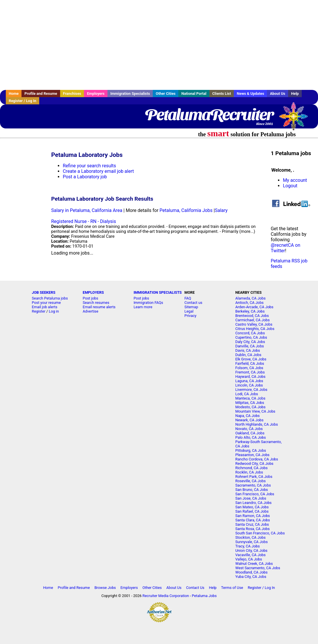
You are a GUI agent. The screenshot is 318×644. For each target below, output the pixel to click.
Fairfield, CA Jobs (250, 363)
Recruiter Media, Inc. (296, 119)
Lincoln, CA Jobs (249, 385)
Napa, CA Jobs (247, 416)
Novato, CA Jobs (249, 429)
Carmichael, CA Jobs (252, 320)
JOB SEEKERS (44, 292)
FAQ (188, 298)
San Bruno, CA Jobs (251, 490)
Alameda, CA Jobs (250, 298)
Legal (189, 311)
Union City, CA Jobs (251, 550)
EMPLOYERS (93, 292)
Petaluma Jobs (204, 596)
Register (39, 311)
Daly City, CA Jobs (250, 342)
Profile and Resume (41, 94)
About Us (277, 94)
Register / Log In (23, 101)
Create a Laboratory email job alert (98, 171)
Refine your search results (89, 166)
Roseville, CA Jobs (250, 481)
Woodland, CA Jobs (251, 572)
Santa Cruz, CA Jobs (252, 524)
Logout (290, 186)
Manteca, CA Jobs (250, 398)
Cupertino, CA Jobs (251, 337)
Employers (96, 94)
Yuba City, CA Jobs (251, 577)
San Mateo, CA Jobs (252, 507)
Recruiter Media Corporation (166, 596)
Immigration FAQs (148, 303)
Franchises (72, 94)
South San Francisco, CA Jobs (260, 533)
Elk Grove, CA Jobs (251, 359)
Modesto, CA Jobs (250, 407)
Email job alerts (45, 307)
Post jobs (90, 298)
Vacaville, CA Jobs (250, 555)
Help (295, 94)
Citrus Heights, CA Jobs (255, 329)
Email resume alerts (99, 307)
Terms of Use (232, 588)
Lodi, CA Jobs (247, 394)
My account (295, 180)
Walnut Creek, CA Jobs (254, 564)
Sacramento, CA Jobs (253, 485)
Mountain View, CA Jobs (255, 411)
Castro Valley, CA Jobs (254, 324)
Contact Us (195, 588)
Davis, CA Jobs (248, 350)
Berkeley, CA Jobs (250, 311)
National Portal (194, 94)
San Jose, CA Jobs (251, 498)
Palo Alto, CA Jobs (250, 437)
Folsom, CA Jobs (249, 368)
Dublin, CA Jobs (248, 355)
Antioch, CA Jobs (249, 303)
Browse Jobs (105, 588)
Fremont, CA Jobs (250, 372)
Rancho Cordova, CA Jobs (257, 459)
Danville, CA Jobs (249, 346)
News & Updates (250, 94)
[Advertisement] (159, 45)
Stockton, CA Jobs (250, 537)
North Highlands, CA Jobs (257, 424)
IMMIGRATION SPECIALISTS (158, 292)
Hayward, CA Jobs (250, 377)
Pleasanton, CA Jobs (252, 455)
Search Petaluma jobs (50, 298)
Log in (54, 311)
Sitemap (191, 307)
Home (14, 94)
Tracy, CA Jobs (247, 546)
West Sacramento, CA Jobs (258, 568)
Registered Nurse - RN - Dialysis (83, 221)
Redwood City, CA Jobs (254, 464)
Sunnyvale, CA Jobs (251, 542)
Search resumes (96, 303)
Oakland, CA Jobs (250, 433)
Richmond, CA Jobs (251, 468)
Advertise (91, 311)
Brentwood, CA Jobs (252, 316)
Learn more (143, 307)
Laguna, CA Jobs (249, 381)
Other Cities (166, 94)
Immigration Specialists (130, 94)
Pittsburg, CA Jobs (251, 450)
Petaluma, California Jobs (186, 210)
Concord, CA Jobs (250, 333)
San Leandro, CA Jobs (253, 503)
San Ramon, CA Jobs (253, 516)
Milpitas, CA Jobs (250, 403)
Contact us (193, 303)
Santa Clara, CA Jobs (253, 520)
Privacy (190, 316)
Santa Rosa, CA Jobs (252, 529)
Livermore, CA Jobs (251, 390)
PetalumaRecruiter (209, 115)
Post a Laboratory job (85, 177)
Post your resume (46, 303)
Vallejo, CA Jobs (249, 559)
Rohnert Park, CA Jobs (254, 477)
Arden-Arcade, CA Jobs (254, 307)
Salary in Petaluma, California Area (87, 210)
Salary (221, 210)
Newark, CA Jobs (249, 420)
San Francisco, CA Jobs (255, 494)
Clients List (222, 94)
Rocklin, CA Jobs (249, 472)
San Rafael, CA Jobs (252, 511)
